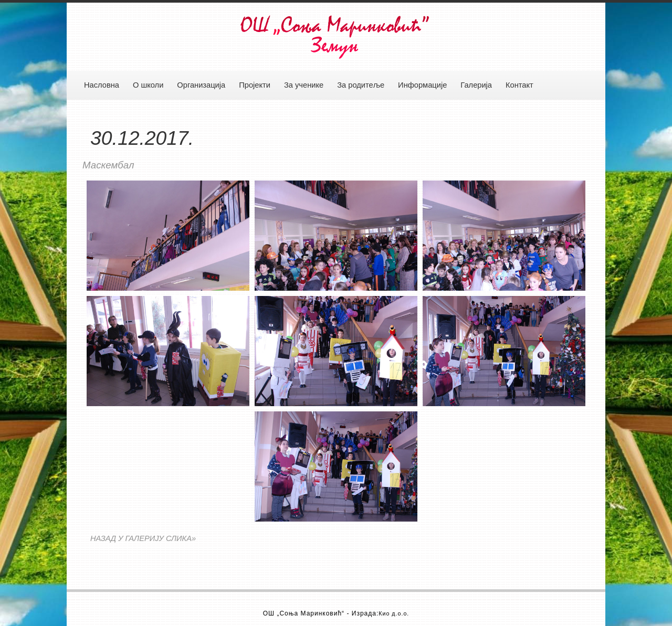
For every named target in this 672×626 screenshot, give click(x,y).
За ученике (304, 85)
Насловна (102, 85)
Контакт (519, 85)
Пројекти (255, 85)
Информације (422, 85)
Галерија (476, 85)
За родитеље (361, 85)
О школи (148, 85)
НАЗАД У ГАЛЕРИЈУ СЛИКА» (143, 538)
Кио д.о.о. (394, 613)
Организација (201, 85)
